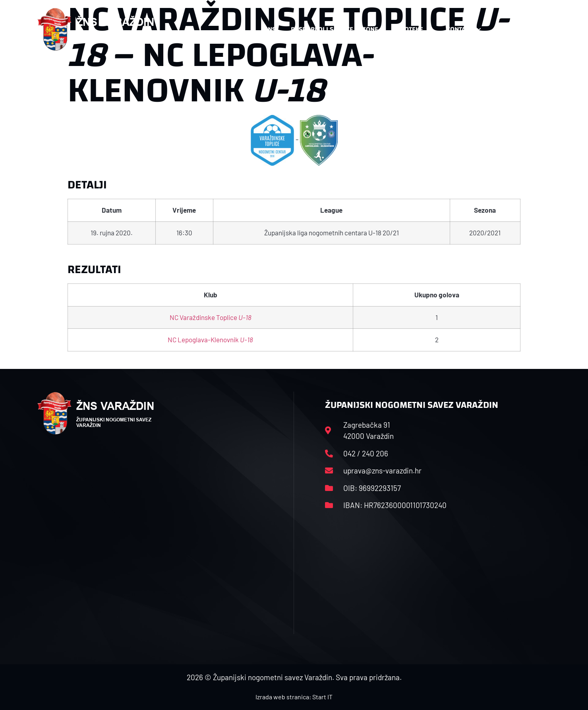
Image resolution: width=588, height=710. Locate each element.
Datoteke (412, 29)
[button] (535, 29)
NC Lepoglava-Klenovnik (210, 339)
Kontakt (463, 29)
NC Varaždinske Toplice (211, 317)
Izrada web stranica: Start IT (294, 697)
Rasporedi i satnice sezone (335, 29)
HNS (270, 29)
